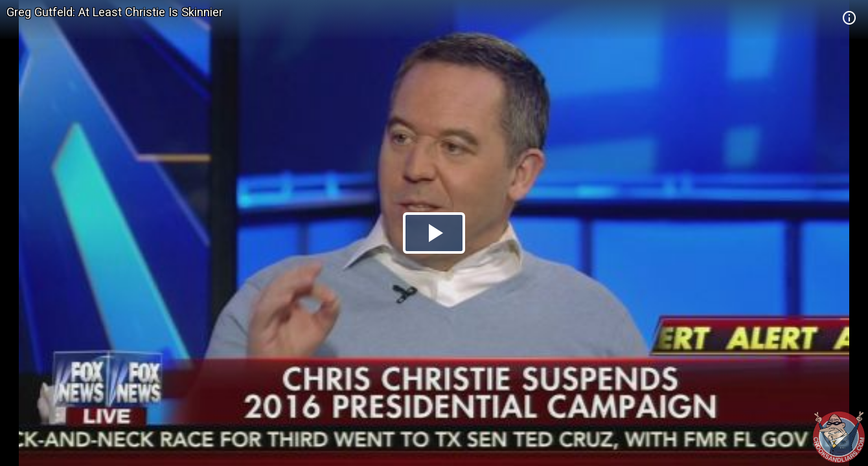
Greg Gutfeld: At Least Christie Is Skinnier (115, 12)
